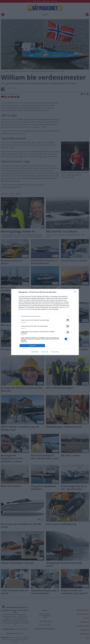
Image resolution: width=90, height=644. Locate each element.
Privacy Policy (55, 352)
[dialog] (45, 322)
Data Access (45, 352)
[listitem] (45, 316)
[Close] (75, 292)
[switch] (67, 320)
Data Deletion (35, 352)
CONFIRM (32, 346)
